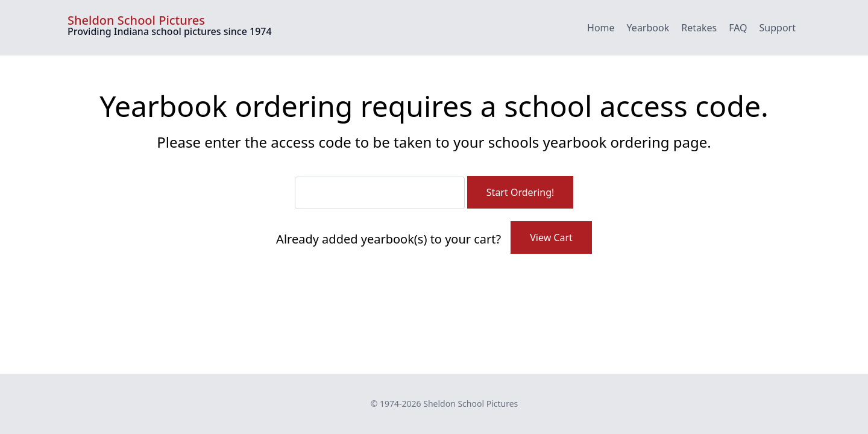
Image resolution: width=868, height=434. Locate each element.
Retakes (699, 28)
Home (601, 28)
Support (778, 28)
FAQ (738, 28)
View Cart (551, 237)
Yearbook (648, 28)
